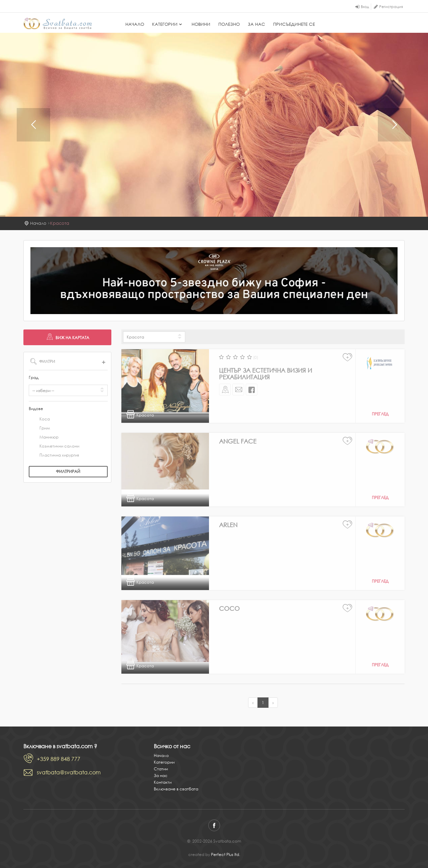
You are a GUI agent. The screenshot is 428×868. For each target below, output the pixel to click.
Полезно (229, 24)
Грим (39, 428)
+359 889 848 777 (59, 759)
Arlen (228, 525)
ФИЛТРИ (68, 361)
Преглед (380, 414)
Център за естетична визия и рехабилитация (265, 374)
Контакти (163, 782)
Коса (39, 419)
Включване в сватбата (176, 789)
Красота (60, 223)
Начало (135, 24)
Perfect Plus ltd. (226, 854)
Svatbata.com (58, 23)
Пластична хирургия (54, 456)
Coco (229, 608)
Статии (161, 769)
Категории (168, 24)
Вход (365, 7)
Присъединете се (294, 24)
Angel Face (238, 441)
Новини (201, 24)
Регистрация (391, 7)
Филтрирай (68, 471)
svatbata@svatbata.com (69, 772)
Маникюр (44, 438)
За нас (256, 24)
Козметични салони (54, 447)
